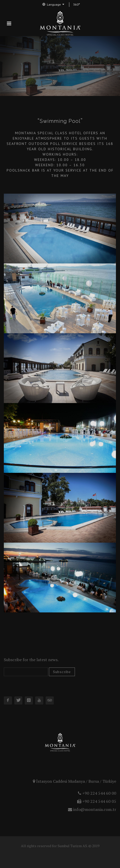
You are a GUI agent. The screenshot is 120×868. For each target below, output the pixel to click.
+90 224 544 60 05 (97, 801)
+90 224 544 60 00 (97, 793)
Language (53, 4)
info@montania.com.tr (92, 809)
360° (77, 4)
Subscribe (62, 672)
